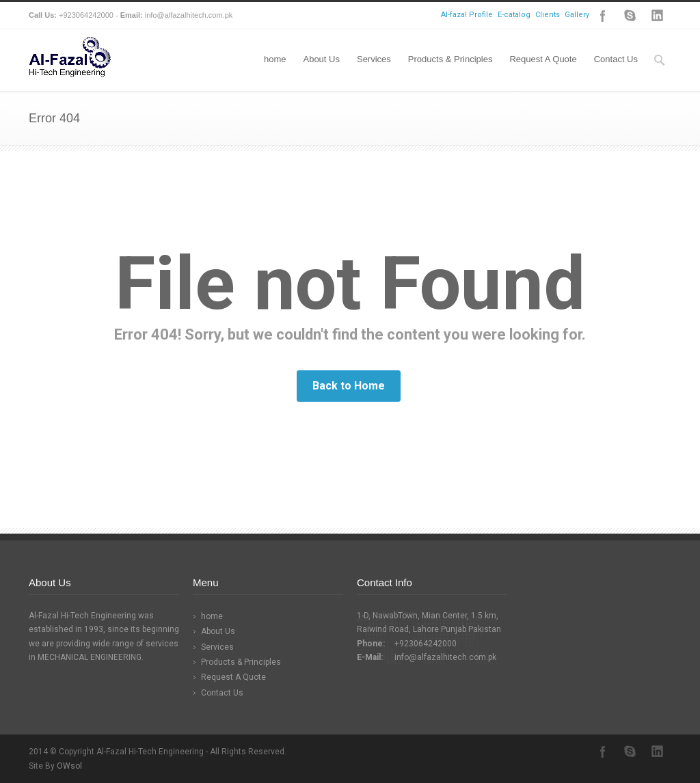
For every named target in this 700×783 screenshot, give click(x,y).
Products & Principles (450, 59)
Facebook (603, 16)
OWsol (69, 766)
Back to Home (349, 386)
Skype (630, 16)
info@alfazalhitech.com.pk (445, 657)
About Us (321, 59)
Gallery (577, 15)
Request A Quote (543, 59)
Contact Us (616, 59)
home (275, 59)
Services (374, 59)
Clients (548, 15)
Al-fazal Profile (467, 15)
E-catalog (514, 15)
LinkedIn (658, 16)
